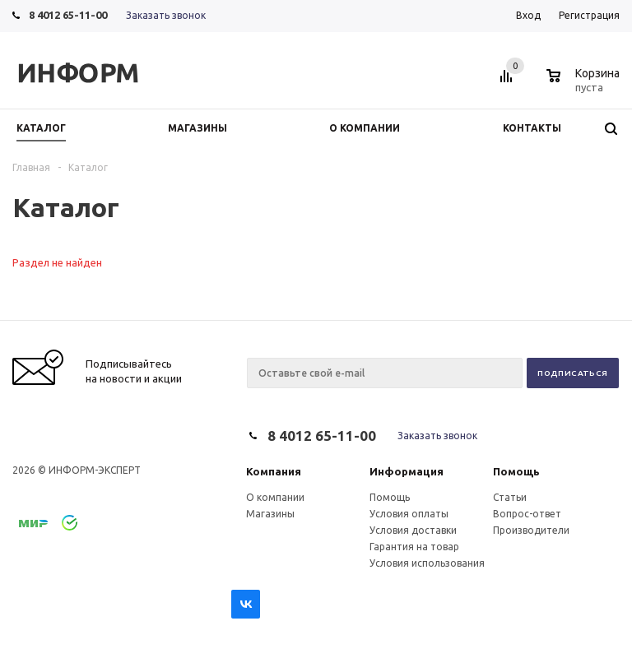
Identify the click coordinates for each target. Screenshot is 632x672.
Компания (274, 471)
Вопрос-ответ (527, 514)
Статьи (510, 497)
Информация (407, 471)
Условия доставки (413, 530)
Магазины (270, 514)
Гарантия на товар (414, 547)
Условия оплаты (409, 514)
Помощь (516, 471)
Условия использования (427, 563)
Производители (531, 530)
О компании (275, 497)
